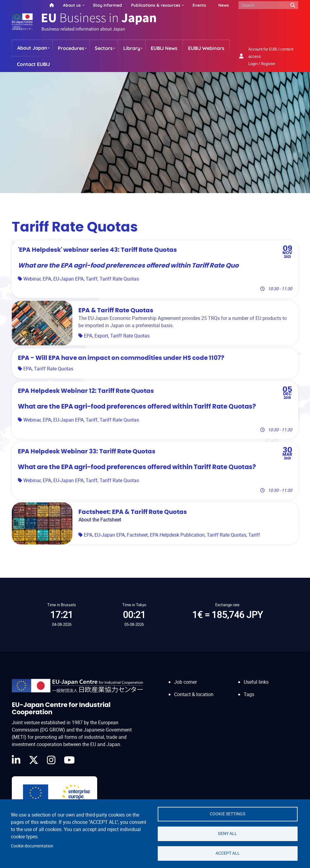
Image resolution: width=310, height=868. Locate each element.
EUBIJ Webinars (206, 48)
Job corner (185, 682)
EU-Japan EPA (68, 279)
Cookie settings (228, 814)
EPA (47, 279)
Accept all (228, 853)
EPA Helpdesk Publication (177, 535)
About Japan (32, 48)
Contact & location (194, 694)
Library (132, 48)
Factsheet (137, 535)
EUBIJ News (164, 48)
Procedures (71, 48)
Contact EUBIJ (33, 64)
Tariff (92, 279)
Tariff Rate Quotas (119, 279)
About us (72, 5)
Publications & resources (156, 5)
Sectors (104, 48)
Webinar (32, 279)
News (224, 5)
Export (101, 336)
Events (199, 5)
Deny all (228, 833)
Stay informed (107, 5)
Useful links (256, 682)
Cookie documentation (32, 846)
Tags (249, 694)
